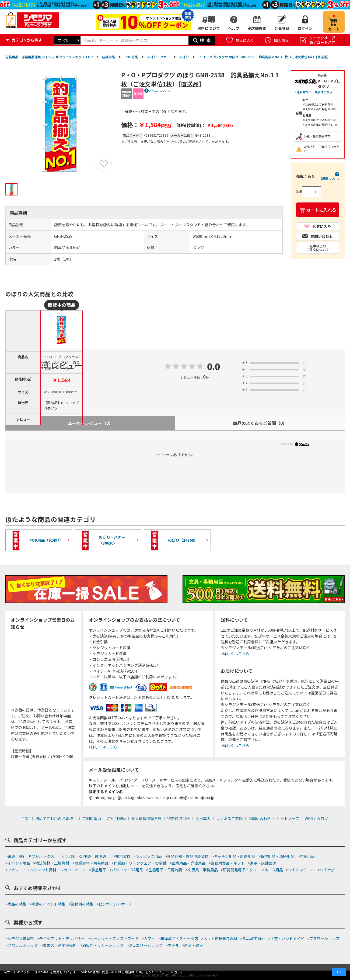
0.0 (214, 367)
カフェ (149, 938)
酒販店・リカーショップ (103, 945)
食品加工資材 (254, 938)
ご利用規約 (116, 819)
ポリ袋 (69, 856)
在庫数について (330, 178)
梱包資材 (123, 856)
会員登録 (282, 28)
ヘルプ (234, 28)
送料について (209, 28)
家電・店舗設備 (263, 863)
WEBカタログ (316, 819)
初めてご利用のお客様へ (56, 819)
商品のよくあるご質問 (260, 423)
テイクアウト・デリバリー (62, 938)
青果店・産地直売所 (60, 945)
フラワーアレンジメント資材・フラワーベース (47, 870)
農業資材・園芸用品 (92, 863)
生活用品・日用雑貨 (165, 870)
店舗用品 (307, 856)
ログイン (305, 28)
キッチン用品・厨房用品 (234, 856)
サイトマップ (288, 819)
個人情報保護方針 (146, 819)
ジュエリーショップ (146, 945)
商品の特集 (17, 904)
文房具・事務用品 (203, 870)
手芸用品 (99, 870)
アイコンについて (159, 90)
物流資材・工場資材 (52, 863)
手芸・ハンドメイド (287, 938)
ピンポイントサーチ (115, 904)
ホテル (173, 945)
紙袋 (11, 856)
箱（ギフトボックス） (39, 856)
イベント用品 (19, 863)
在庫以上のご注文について (318, 248)
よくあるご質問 (229, 819)
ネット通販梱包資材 (220, 938)
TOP (26, 819)
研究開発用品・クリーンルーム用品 (253, 870)
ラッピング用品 (149, 856)
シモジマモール (301, 870)
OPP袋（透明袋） (95, 856)
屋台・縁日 (194, 945)
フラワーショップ (324, 938)
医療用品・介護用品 (189, 863)
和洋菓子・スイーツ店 (179, 938)
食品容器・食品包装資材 (188, 856)
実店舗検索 (257, 28)
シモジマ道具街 (21, 938)
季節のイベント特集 (48, 904)
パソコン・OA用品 (127, 870)
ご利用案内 (92, 819)
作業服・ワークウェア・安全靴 (140, 863)
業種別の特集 (82, 904)
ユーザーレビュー (90, 423)
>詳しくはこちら (103, 747)
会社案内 (203, 819)
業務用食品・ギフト (228, 863)
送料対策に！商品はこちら (314, 92)
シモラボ (327, 870)
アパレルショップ (23, 945)
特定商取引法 (178, 819)
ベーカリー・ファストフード (114, 938)
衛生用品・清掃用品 (277, 856)
